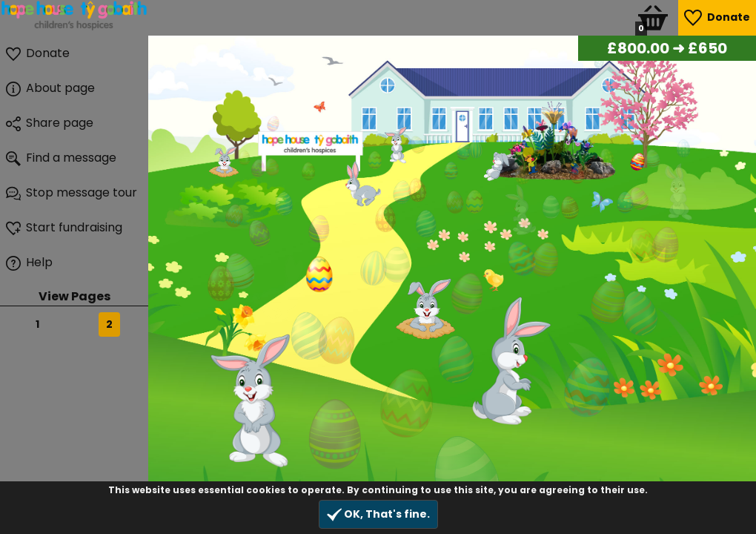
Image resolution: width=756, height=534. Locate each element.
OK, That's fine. (378, 514)
